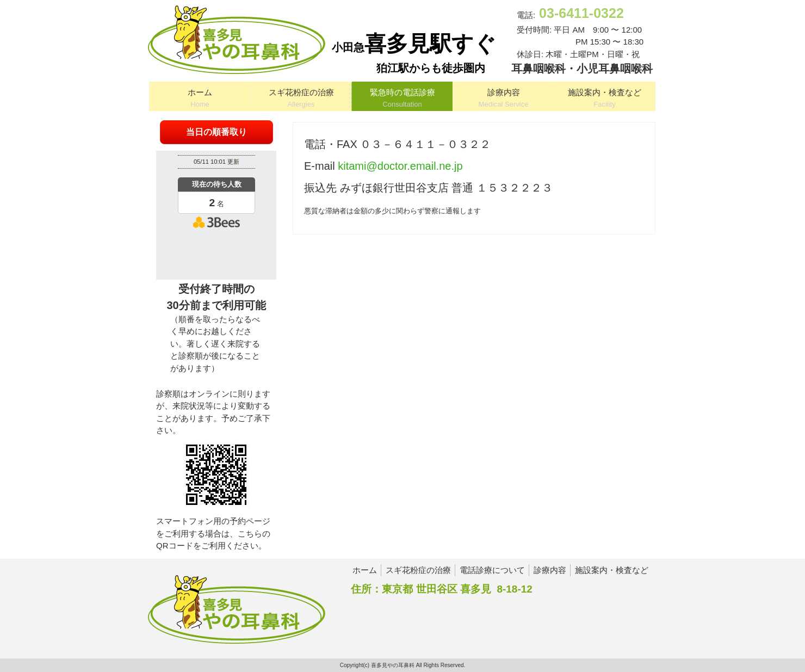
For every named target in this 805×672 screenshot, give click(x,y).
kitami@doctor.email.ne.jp (400, 166)
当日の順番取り (216, 132)
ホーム (365, 570)
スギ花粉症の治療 (418, 570)
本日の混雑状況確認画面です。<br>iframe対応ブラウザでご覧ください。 (216, 214)
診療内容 (550, 570)
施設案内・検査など (612, 570)
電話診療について (492, 570)
